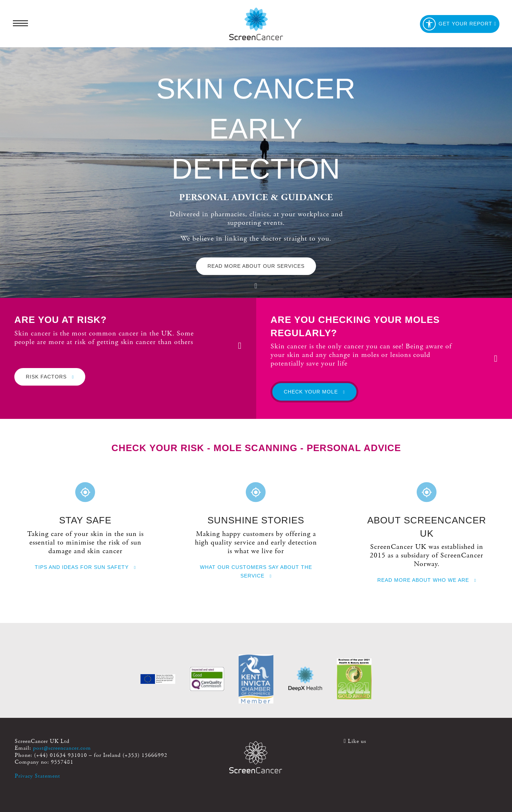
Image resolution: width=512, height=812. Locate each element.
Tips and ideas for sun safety (85, 567)
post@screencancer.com (62, 748)
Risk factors (50, 377)
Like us (355, 741)
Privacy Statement (37, 776)
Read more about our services (256, 266)
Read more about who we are (427, 580)
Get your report (460, 24)
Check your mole (314, 392)
